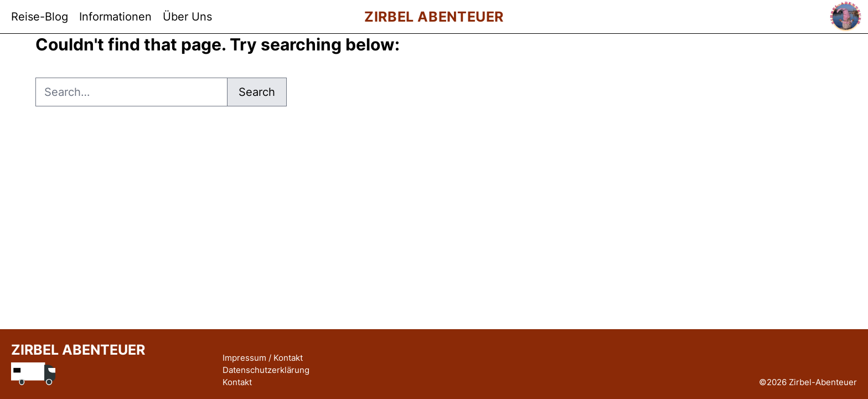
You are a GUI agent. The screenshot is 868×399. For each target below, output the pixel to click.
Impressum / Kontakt (263, 358)
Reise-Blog (40, 17)
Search (257, 92)
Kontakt (237, 382)
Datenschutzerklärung (266, 370)
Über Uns (187, 17)
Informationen (115, 17)
